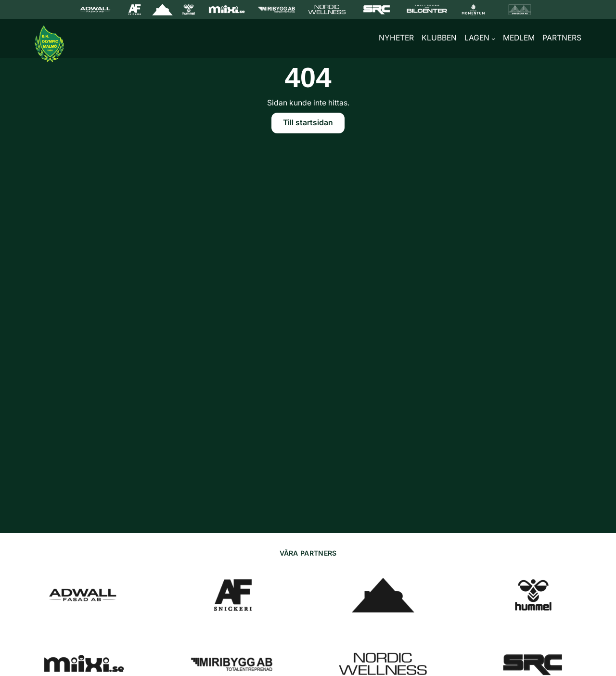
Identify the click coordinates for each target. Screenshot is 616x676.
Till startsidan (308, 124)
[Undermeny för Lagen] (493, 39)
